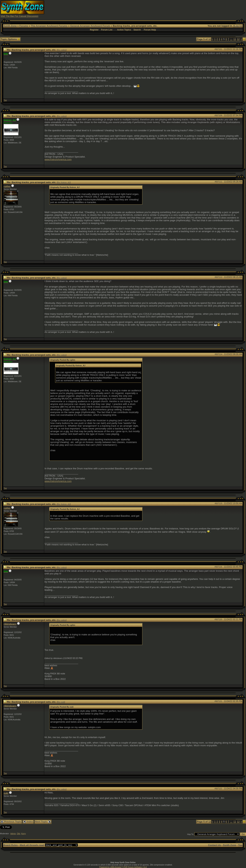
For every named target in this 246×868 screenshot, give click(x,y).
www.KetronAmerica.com (58, 159)
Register (94, 30)
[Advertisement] (179, 9)
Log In (238, 26)
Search (137, 30)
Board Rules (11, 845)
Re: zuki (61, 702)
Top (5, 100)
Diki (19, 834)
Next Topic (43, 822)
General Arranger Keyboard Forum (90, 26)
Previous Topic (11, 822)
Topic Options (10, 39)
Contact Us (214, 845)
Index (28, 822)
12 (238, 39)
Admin (13, 834)
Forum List (107, 30)
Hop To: (191, 834)
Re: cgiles (62, 50)
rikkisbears (10, 624)
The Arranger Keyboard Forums (49, 26)
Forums (24, 26)
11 (235, 39)
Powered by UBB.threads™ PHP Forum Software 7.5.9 (123, 867)
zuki (6, 793)
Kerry (24, 834)
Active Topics (124, 30)
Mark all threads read (32, 845)
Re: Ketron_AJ (64, 182)
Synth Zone (10, 26)
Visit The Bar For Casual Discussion (19, 16)
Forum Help (150, 30)
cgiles (7, 186)
